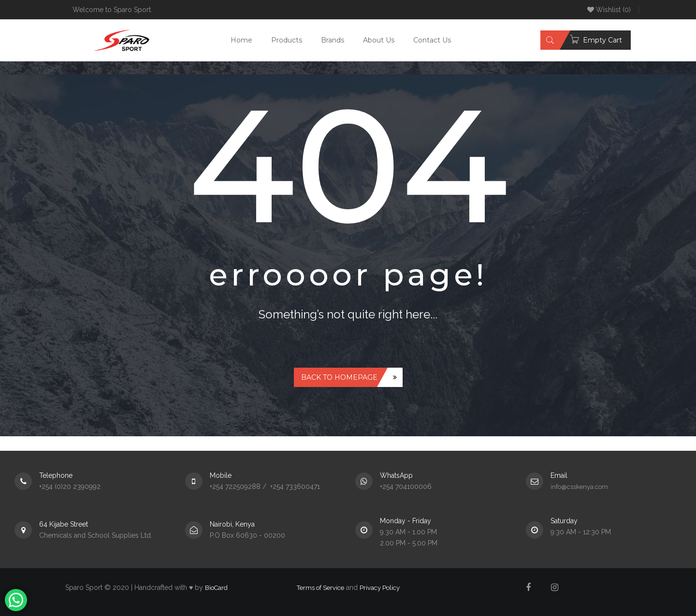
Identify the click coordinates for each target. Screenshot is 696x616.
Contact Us (432, 40)
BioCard (216, 588)
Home (241, 40)
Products (287, 40)
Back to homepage (339, 377)
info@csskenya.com (579, 487)
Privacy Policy (380, 588)
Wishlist (609, 10)
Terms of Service (320, 588)
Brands (333, 40)
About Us (379, 40)
